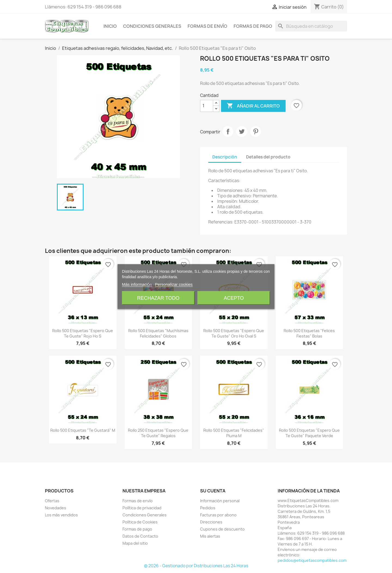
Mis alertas (210, 536)
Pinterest (256, 131)
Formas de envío (207, 26)
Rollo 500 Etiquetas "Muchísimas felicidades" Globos (158, 333)
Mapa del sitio (135, 543)
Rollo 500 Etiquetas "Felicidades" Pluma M (234, 433)
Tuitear (242, 131)
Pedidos (208, 508)
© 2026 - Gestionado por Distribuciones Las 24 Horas (196, 566)
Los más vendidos (61, 515)
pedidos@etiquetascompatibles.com (312, 560)
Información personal (220, 501)
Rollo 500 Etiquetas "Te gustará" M (83, 430)
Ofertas (52, 501)
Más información (137, 284)
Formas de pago (253, 26)
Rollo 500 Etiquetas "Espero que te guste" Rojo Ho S (83, 333)
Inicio (110, 26)
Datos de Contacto (140, 536)
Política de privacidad (142, 508)
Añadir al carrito (253, 106)
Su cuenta (213, 491)
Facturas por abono (218, 515)
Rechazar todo (158, 298)
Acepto (234, 298)
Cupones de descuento (222, 529)
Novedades (56, 508)
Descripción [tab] (225, 157)
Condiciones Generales (152, 26)
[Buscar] (311, 26)
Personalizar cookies (174, 284)
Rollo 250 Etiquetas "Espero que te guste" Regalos (158, 433)
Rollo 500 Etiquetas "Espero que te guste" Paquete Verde (309, 433)
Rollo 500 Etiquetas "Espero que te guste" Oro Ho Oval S (234, 333)
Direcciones (211, 522)
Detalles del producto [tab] (268, 157)
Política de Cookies (140, 522)
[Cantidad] (207, 106)
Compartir (228, 131)
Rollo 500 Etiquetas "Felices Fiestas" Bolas (309, 333)
